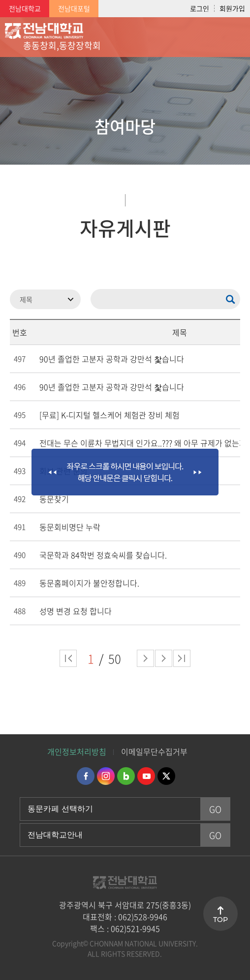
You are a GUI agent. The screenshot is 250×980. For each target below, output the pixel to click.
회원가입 (232, 8)
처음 (68, 658)
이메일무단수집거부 (154, 751)
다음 (164, 658)
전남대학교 (25, 8)
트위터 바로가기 (166, 776)
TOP (220, 920)
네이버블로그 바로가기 (126, 776)
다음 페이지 (145, 658)
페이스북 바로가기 (86, 776)
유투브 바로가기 (146, 776)
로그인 (200, 8)
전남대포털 (74, 8)
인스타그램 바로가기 (106, 776)
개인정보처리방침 (77, 751)
